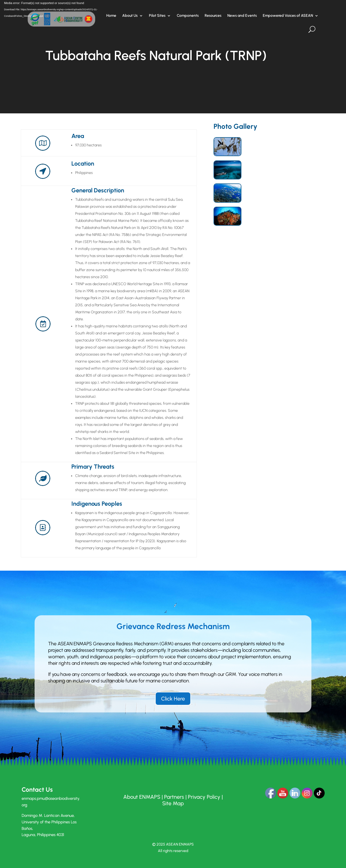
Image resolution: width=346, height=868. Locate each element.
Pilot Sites (157, 16)
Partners (174, 797)
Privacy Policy (204, 797)
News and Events (242, 16)
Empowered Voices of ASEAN (288, 16)
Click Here (173, 699)
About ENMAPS (142, 797)
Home (111, 16)
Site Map (173, 803)
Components (188, 16)
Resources (213, 16)
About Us (130, 16)
